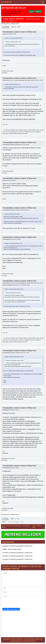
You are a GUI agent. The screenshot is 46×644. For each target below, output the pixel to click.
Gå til (4, 522)
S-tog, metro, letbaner (13, 19)
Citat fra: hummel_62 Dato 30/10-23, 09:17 (14, 289)
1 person (4, 71)
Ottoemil (7, 410)
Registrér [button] (38, 11)
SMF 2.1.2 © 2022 (7, 526)
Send (5, 609)
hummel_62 (7, 144)
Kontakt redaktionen (29, 641)
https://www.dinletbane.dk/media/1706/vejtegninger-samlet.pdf (23, 497)
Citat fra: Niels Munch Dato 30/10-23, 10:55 (14, 357)
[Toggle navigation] (43, 2)
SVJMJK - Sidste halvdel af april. (12, 549)
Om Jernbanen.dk (16, 641)
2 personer (5, 458)
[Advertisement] (23, 624)
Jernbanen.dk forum (14, 8)
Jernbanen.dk (6, 2)
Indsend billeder (14, 609)
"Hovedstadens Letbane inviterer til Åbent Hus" (20, 32)
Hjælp (34, 526)
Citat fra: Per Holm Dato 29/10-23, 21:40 (14, 243)
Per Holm (7, 80)
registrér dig (7, 15)
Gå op (6, 519)
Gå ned (6, 27)
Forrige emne (6, 24)
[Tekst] (23, 578)
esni (5, 34)
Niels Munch (8, 239)
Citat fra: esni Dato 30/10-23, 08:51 (12, 214)
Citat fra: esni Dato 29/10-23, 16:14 (13, 42)
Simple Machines (17, 526)
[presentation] (15, 603)
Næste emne (15, 24)
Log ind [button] (32, 11)
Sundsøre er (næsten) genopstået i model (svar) (17, 546)
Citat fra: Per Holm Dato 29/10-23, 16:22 (14, 38)
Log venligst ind (13, 13)
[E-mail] (23, 596)
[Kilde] (23, 588)
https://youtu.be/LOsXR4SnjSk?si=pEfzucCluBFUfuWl (19, 119)
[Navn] (23, 592)
